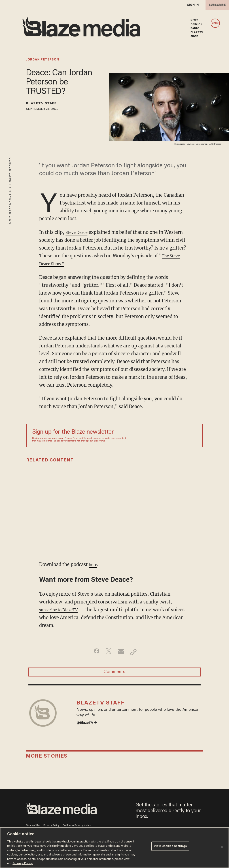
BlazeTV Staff (46, 104)
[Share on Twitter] (107, 652)
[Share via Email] (122, 652)
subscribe (216, 5)
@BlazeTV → (89, 731)
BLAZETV (197, 32)
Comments (114, 674)
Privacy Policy (71, 438)
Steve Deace (78, 232)
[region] (114, 848)
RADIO (195, 28)
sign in (193, 5)
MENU (215, 23)
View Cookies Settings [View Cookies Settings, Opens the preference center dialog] (170, 847)
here (94, 564)
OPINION (197, 24)
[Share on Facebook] (93, 652)
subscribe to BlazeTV (62, 610)
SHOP (194, 37)
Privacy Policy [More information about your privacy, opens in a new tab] (23, 863)
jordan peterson (42, 60)
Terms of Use (90, 438)
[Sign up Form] (165, 436)
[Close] (222, 847)
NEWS (194, 20)
